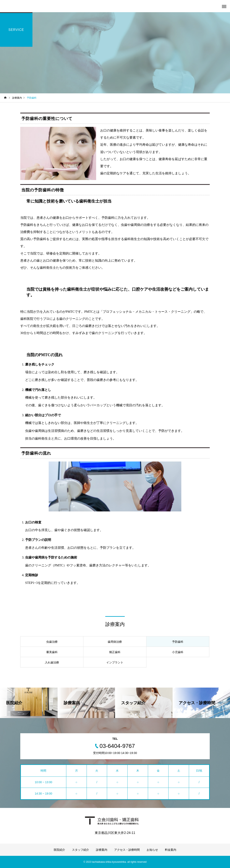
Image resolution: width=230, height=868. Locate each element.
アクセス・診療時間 (127, 850)
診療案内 (102, 850)
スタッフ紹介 (81, 850)
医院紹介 (59, 850)
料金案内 (171, 850)
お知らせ (152, 850)
